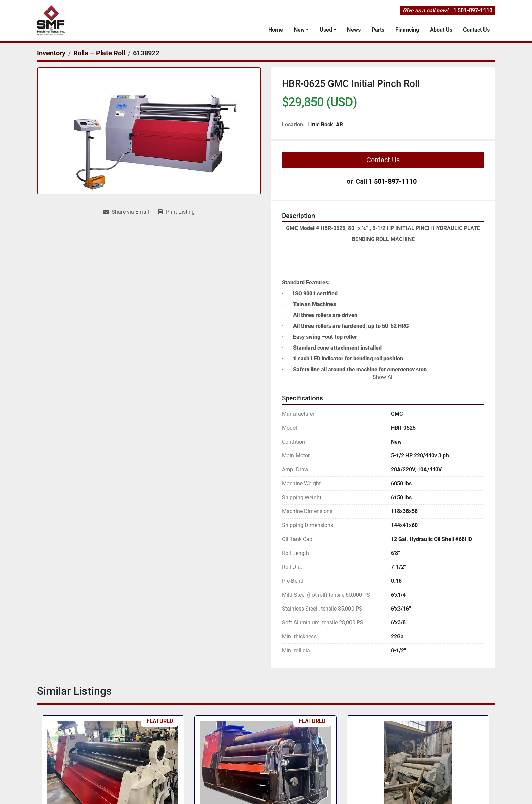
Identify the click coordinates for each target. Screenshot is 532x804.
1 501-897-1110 (473, 10)
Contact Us (476, 30)
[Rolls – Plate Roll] (99, 53)
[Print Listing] (176, 212)
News (354, 30)
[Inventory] (51, 53)
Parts (378, 30)
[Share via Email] (126, 212)
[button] (301, 30)
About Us (441, 30)
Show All (383, 377)
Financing (407, 30)
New (299, 30)
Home (276, 30)
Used (326, 30)
